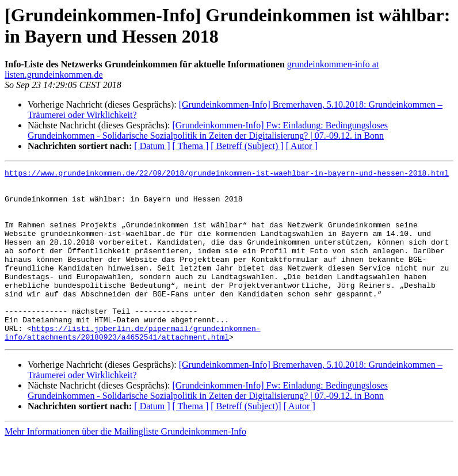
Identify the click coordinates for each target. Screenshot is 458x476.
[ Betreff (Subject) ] (247, 146)
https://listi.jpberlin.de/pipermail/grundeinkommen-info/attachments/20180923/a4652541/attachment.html (133, 366)
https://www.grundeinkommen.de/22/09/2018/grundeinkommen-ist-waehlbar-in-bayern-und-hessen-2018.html (227, 174)
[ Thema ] (191, 146)
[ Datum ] (152, 146)
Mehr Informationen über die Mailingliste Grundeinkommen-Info (125, 466)
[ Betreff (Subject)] (246, 441)
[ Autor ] (302, 146)
